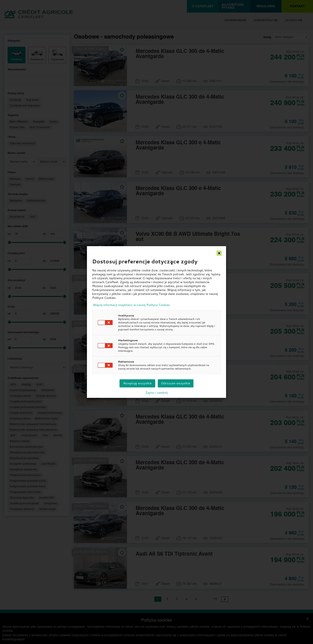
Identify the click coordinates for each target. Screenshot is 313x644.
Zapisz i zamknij (157, 393)
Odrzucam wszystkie (176, 383)
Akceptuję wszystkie (137, 383)
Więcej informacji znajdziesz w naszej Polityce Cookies (131, 305)
